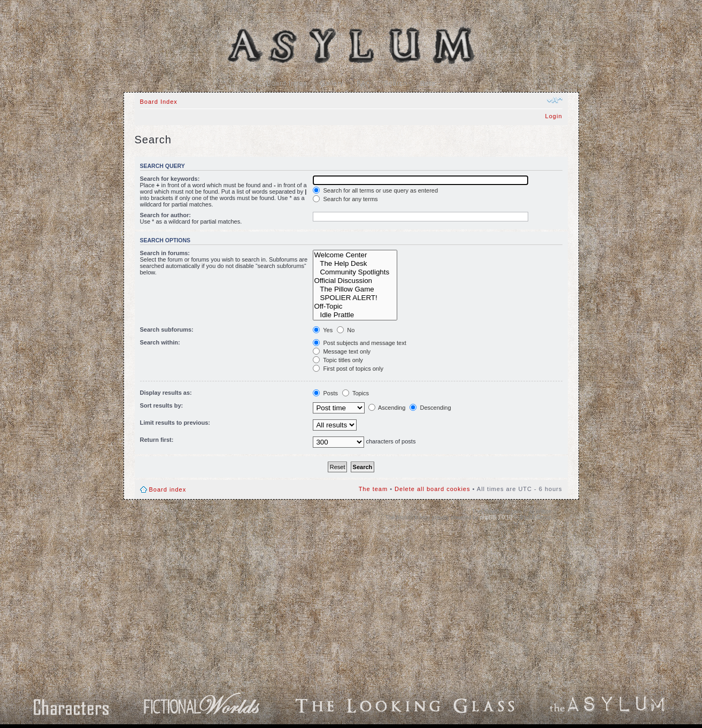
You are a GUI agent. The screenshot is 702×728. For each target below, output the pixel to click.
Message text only (342, 351)
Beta (428, 83)
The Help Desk (355, 264)
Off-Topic (355, 306)
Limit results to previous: (175, 423)
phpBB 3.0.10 (496, 518)
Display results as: (166, 393)
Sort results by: (162, 405)
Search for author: (165, 215)
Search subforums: (167, 329)
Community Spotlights (355, 272)
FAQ (364, 83)
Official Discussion (355, 281)
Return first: (157, 440)
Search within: (160, 342)
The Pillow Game (355, 289)
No (346, 330)
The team (373, 489)
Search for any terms (345, 199)
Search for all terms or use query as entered (375, 190)
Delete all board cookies (432, 489)
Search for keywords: (170, 179)
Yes (323, 330)
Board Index (287, 83)
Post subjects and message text (359, 343)
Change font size (555, 100)
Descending (430, 408)
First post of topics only (348, 369)
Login (554, 116)
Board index (168, 489)
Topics (356, 393)
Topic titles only (338, 360)
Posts (325, 393)
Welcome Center (355, 255)
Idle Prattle (355, 315)
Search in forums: (165, 253)
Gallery (332, 83)
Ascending (387, 408)
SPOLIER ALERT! (355, 298)
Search (396, 83)
